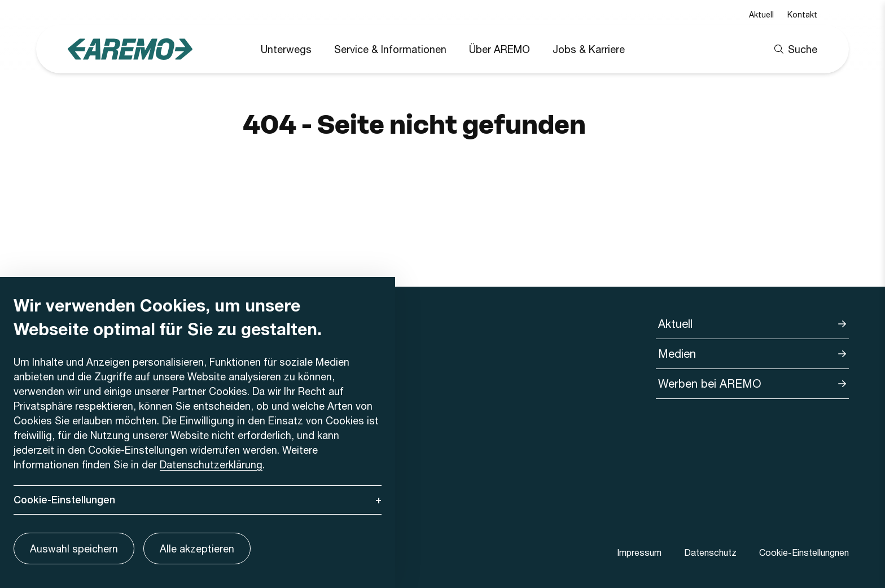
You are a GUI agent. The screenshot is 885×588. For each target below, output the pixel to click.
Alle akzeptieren (197, 548)
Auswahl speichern (74, 548)
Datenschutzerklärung (211, 464)
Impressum (639, 552)
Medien (677, 354)
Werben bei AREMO (710, 383)
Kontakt (802, 14)
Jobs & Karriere (589, 49)
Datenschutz (710, 552)
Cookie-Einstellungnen (804, 552)
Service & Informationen (390, 49)
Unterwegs (286, 49)
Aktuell (761, 14)
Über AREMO (500, 49)
